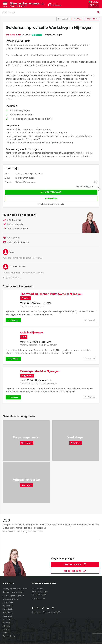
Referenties (8, 613)
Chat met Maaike (13, 224)
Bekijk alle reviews (13, 278)
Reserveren (51, 198)
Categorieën (8, 603)
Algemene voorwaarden (13, 593)
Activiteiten (8, 616)
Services (7, 623)
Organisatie (8, 610)
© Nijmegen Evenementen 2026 (46, 613)
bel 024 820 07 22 (75, 571)
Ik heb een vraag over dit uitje (51, 204)
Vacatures (7, 620)
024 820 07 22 (14, 220)
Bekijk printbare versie (16, 242)
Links (5, 633)
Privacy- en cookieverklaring (15, 589)
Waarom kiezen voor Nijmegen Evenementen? (23, 532)
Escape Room (9, 637)
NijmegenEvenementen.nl (28, 5)
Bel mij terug (11, 238)
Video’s (6, 630)
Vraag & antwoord (11, 599)
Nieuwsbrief (8, 606)
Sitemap (6, 626)
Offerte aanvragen (51, 192)
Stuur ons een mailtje (15, 229)
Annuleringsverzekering (13, 596)
